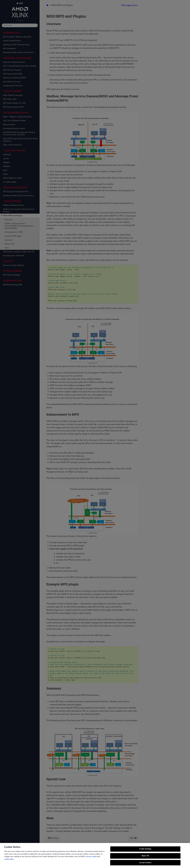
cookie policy (9, 861)
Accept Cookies (145, 865)
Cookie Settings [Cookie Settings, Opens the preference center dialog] (145, 851)
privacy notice (91, 859)
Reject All (145, 858)
